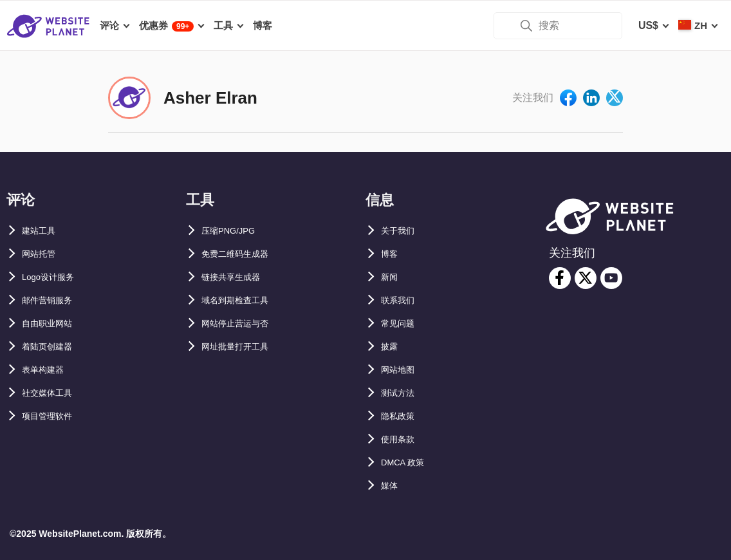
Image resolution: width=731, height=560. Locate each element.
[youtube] (611, 278)
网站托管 (42, 254)
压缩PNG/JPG (235, 231)
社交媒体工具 (53, 393)
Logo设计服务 (55, 277)
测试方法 (402, 393)
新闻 (391, 277)
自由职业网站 (53, 323)
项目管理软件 (53, 416)
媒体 (391, 486)
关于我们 (402, 231)
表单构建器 (48, 370)
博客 (391, 254)
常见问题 (402, 323)
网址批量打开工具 (243, 347)
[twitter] (586, 278)
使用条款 (402, 439)
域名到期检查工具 (243, 300)
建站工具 (42, 231)
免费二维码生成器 (243, 254)
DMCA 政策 (408, 462)
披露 (391, 347)
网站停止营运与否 (243, 323)
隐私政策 (402, 416)
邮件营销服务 (53, 300)
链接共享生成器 (237, 277)
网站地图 (402, 370)
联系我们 (402, 300)
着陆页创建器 (53, 347)
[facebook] (560, 278)
